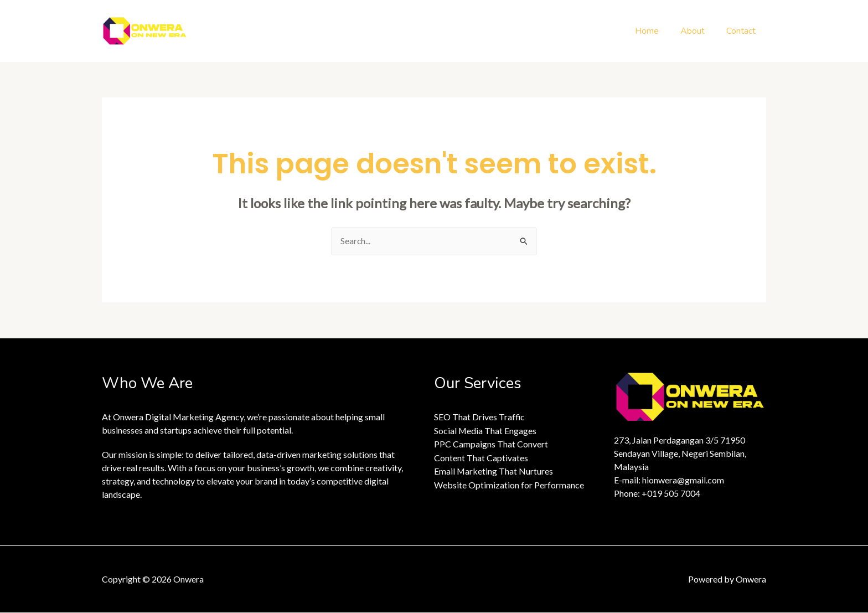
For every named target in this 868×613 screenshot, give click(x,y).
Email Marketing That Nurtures (494, 470)
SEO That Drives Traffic (480, 417)
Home (656, 31)
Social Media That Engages (485, 431)
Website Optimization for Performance (509, 484)
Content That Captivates (481, 457)
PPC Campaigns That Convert (491, 444)
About (698, 31)
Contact (743, 31)
